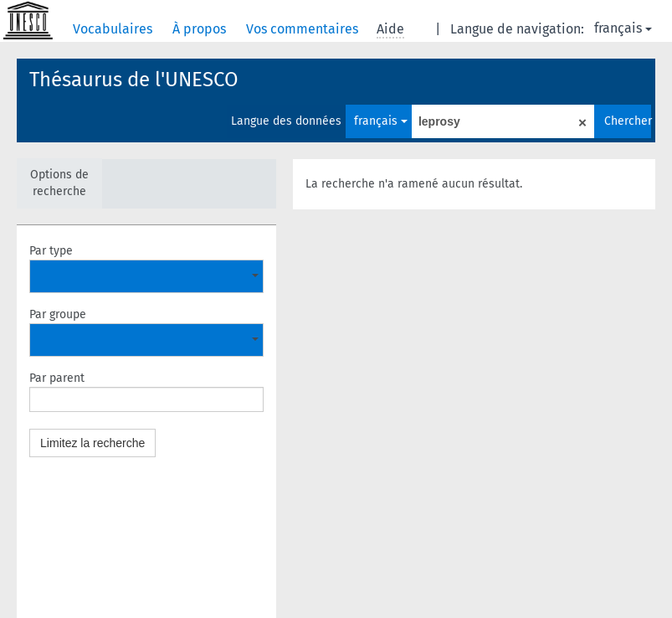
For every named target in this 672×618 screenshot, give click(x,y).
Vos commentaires (304, 29)
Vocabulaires (114, 29)
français (623, 28)
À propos (201, 29)
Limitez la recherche (92, 443)
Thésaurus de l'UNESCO (134, 80)
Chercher (628, 121)
